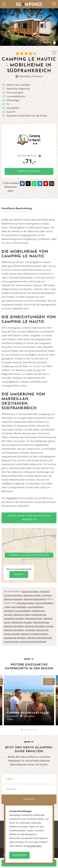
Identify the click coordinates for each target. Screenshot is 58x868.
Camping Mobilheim (44, 603)
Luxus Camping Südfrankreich (33, 642)
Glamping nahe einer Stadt (40, 638)
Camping (8, 615)
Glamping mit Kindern (14, 626)
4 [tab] (31, 730)
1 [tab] (22, 730)
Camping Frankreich (13, 595)
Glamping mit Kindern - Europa (39, 626)
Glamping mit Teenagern (15, 638)
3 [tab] (28, 730)
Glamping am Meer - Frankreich (38, 595)
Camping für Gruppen (14, 618)
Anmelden (29, 799)
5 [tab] (33, 730)
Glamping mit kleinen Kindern (35, 634)
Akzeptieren (19, 855)
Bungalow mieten (26, 603)
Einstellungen (34, 846)
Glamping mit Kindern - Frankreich (20, 630)
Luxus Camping (11, 642)
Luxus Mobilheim (18, 607)
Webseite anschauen (29, 171)
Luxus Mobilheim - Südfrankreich (30, 611)
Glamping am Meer (34, 618)
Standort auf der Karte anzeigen (29, 555)
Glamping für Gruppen (22, 622)
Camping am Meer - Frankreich (36, 591)
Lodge (7, 607)
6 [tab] (36, 730)
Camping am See (38, 615)
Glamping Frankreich (13, 599)
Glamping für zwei (41, 622)
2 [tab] (25, 730)
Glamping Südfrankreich (35, 599)
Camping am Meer (21, 615)
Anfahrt (19, 574)
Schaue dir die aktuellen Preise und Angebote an (29, 518)
